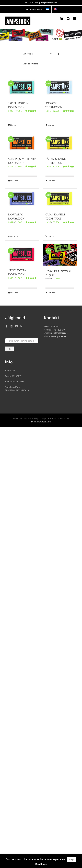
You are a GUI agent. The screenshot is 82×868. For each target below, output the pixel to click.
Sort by (28, 54)
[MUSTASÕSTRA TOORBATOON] (22, 255)
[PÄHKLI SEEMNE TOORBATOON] (60, 143)
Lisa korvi (14, 125)
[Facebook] (6, 326)
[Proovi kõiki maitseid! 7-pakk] (60, 255)
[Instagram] (11, 326)
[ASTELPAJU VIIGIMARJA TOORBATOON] (22, 143)
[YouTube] (17, 326)
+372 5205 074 (58, 330)
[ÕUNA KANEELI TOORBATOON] (60, 199)
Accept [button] (71, 860)
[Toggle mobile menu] (75, 19)
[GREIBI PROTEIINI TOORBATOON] (22, 87)
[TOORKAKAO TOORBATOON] (22, 199)
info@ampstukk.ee (49, 3)
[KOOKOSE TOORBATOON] (60, 87)
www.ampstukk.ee (57, 336)
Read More (41, 864)
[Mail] (22, 326)
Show (30, 64)
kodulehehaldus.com (41, 422)
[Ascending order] (58, 54)
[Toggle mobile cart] (62, 19)
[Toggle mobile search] (68, 19)
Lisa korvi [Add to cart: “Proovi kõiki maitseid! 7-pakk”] (52, 293)
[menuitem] (48, 9)
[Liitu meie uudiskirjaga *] (22, 341)
